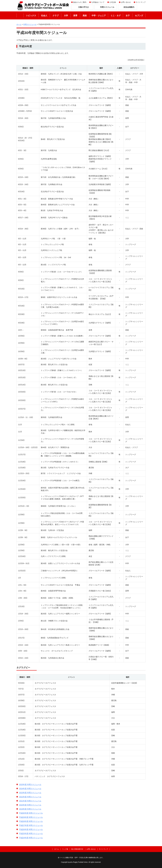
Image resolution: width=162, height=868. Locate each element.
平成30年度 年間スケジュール (31, 813)
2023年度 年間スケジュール (30, 793)
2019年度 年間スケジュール (30, 809)
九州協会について (98, 2)
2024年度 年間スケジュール (30, 789)
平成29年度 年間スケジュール (31, 817)
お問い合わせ (126, 2)
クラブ (56, 16)
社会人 (44, 16)
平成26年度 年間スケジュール (31, 829)
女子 (128, 16)
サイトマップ (141, 2)
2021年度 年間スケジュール (30, 801)
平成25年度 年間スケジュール (31, 833)
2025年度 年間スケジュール (30, 784)
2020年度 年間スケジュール (30, 805)
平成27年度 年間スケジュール (31, 825)
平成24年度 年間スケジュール (31, 838)
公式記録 (113, 2)
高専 (75, 16)
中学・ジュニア (99, 16)
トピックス (31, 16)
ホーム (20, 15)
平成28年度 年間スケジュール (31, 821)
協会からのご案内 (80, 2)
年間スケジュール (30, 24)
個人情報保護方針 (77, 849)
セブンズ (139, 16)
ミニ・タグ (116, 16)
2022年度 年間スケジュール (30, 797)
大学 (66, 16)
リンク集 (65, 849)
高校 (85, 16)
